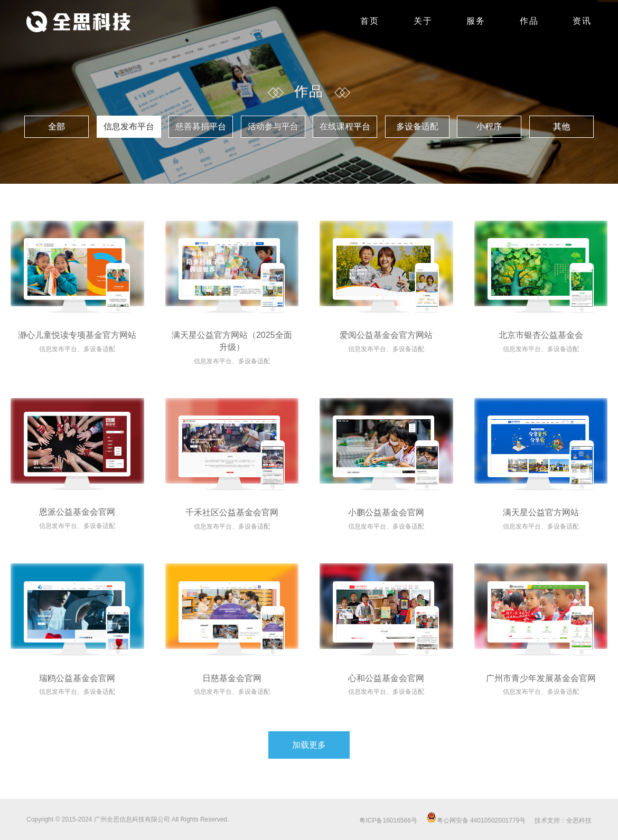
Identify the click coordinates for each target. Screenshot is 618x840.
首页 (370, 21)
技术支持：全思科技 (563, 820)
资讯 (582, 21)
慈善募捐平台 (201, 126)
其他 (561, 126)
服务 (476, 21)
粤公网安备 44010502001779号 (476, 820)
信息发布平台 (129, 126)
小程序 (489, 126)
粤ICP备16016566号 (388, 820)
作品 (529, 21)
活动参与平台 (273, 126)
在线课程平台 (345, 126)
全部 (57, 126)
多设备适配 (417, 126)
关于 (423, 21)
